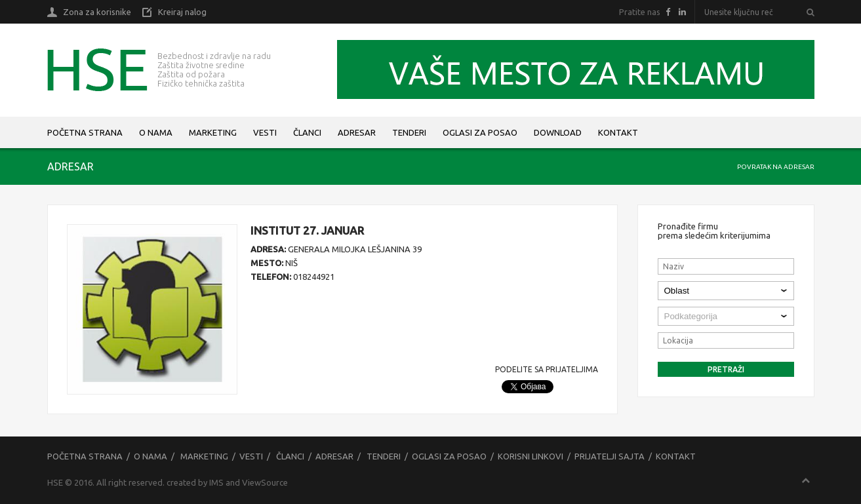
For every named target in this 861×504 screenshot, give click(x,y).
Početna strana (85, 132)
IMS (216, 482)
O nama (156, 132)
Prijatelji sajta (610, 456)
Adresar (357, 132)
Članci (307, 132)
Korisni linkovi (531, 456)
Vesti (265, 132)
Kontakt (618, 132)
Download (558, 132)
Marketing (213, 132)
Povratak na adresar (776, 167)
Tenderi (409, 132)
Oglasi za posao (480, 132)
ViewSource (265, 482)
